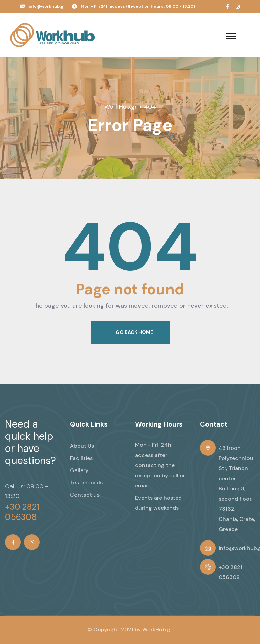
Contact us (85, 495)
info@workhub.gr (47, 6)
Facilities (81, 458)
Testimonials (86, 482)
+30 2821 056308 (22, 512)
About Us (82, 446)
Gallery (79, 470)
